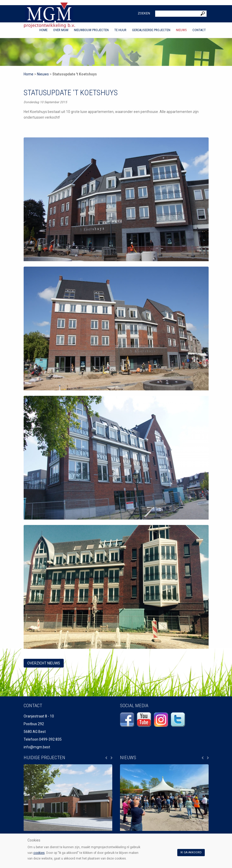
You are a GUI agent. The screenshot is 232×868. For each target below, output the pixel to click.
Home (43, 30)
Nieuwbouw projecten (91, 30)
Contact (199, 30)
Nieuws (181, 30)
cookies (39, 853)
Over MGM (61, 30)
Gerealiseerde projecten (151, 30)
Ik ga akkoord (191, 852)
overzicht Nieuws (44, 663)
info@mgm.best (37, 747)
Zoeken (144, 13)
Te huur (120, 30)
